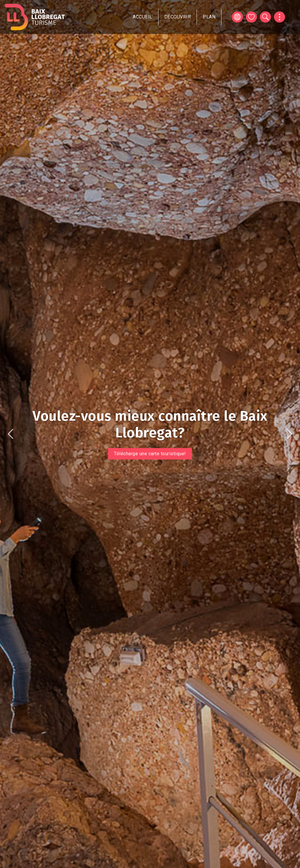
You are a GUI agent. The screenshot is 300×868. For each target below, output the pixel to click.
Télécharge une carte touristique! (150, 454)
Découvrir (178, 17)
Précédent (11, 434)
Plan (209, 17)
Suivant (289, 434)
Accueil (143, 17)
